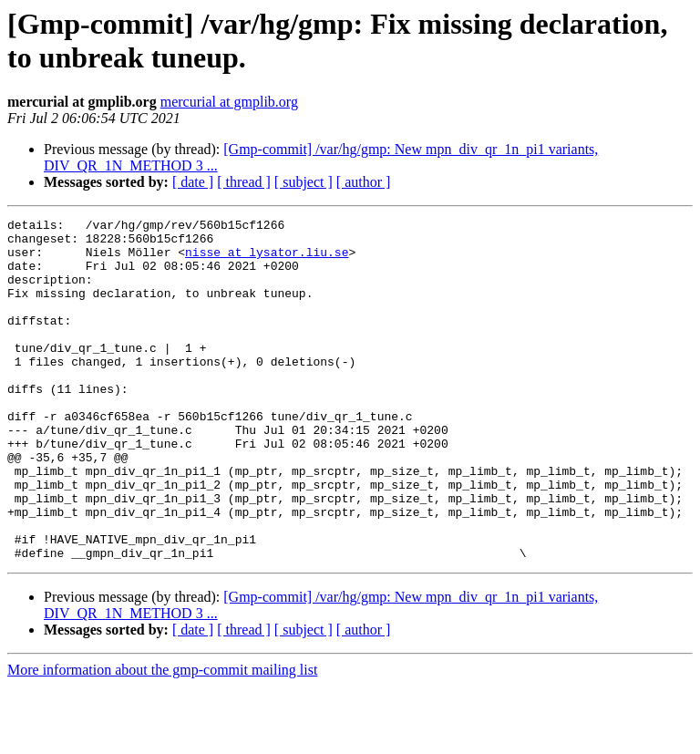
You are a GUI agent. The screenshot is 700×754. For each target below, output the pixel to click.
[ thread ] (244, 182)
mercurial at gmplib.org (229, 102)
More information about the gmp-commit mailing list (162, 738)
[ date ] (193, 182)
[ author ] (364, 182)
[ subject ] (304, 182)
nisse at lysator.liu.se (267, 260)
